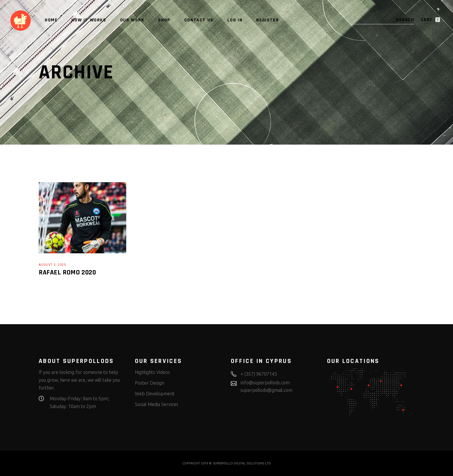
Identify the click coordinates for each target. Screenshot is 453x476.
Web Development (155, 394)
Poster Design (150, 383)
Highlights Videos (152, 372)
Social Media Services (157, 404)
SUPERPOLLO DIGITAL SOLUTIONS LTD (242, 463)
